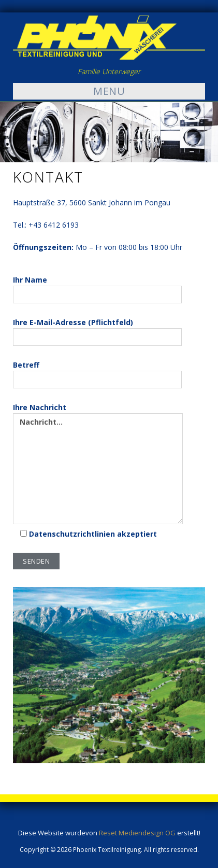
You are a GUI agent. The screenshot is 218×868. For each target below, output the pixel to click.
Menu (109, 91)
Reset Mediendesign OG (137, 833)
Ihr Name (97, 289)
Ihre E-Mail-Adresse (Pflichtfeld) (97, 332)
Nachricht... (98, 469)
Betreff (97, 374)
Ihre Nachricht (98, 463)
